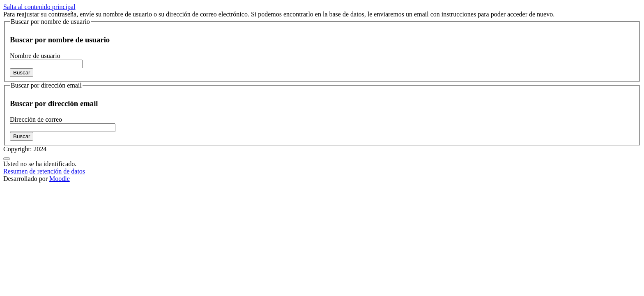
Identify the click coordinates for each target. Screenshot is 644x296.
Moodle (60, 179)
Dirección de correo (36, 119)
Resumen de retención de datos (44, 171)
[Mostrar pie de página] (7, 159)
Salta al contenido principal (39, 7)
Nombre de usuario (35, 56)
